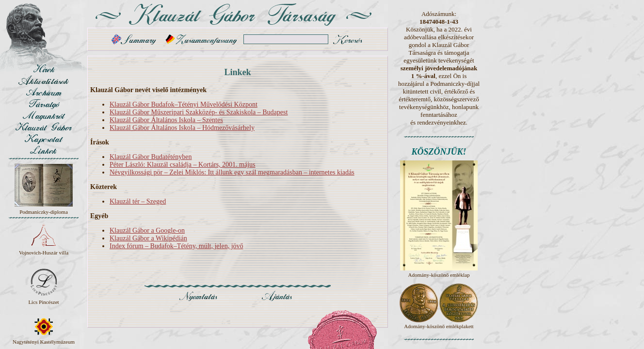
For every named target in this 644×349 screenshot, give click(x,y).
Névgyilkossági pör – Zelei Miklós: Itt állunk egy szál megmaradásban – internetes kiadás (232, 172)
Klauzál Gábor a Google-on (147, 230)
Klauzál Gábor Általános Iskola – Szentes (166, 120)
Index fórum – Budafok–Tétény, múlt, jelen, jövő (177, 246)
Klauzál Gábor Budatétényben (151, 157)
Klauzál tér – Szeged (138, 201)
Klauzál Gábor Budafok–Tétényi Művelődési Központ (184, 104)
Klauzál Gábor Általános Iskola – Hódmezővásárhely (182, 128)
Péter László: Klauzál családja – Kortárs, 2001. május (183, 165)
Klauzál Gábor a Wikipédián (148, 238)
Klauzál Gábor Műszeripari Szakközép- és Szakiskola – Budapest (199, 112)
